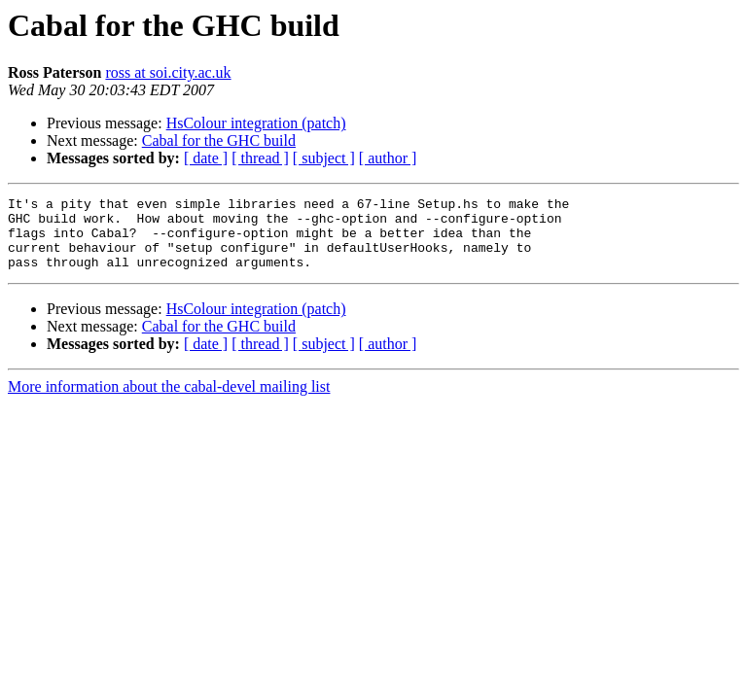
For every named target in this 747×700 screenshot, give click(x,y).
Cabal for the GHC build (219, 140)
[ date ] (206, 158)
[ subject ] (324, 158)
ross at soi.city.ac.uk (168, 72)
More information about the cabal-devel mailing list (169, 401)
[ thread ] (260, 158)
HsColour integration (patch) (256, 123)
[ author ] (388, 158)
